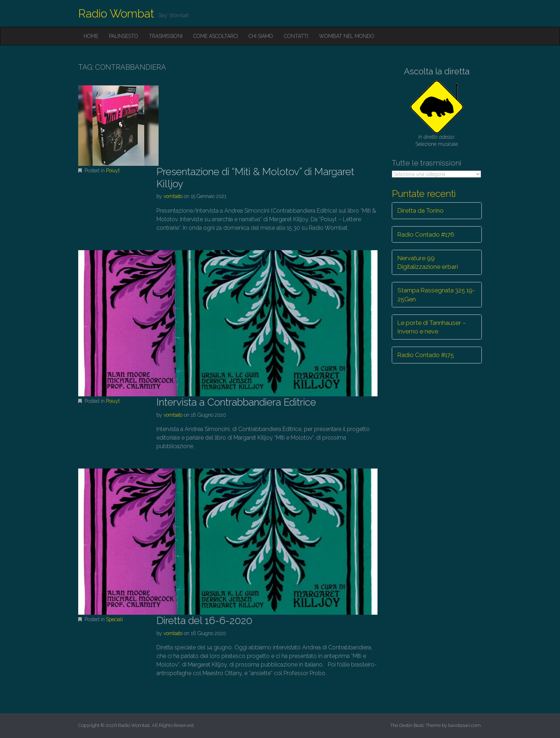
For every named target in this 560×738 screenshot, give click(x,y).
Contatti (296, 36)
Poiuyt (113, 170)
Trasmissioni (166, 36)
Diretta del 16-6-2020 (204, 621)
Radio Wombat (116, 13)
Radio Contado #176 (426, 234)
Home (91, 36)
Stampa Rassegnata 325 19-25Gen (436, 294)
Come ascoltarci (216, 36)
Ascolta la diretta (437, 71)
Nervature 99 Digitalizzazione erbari (428, 262)
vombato (173, 196)
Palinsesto (124, 36)
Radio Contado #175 (426, 355)
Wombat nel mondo (347, 36)
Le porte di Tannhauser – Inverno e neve (432, 327)
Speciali (114, 619)
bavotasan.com (464, 725)
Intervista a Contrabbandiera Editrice (236, 402)
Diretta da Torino (421, 210)
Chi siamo (261, 36)
